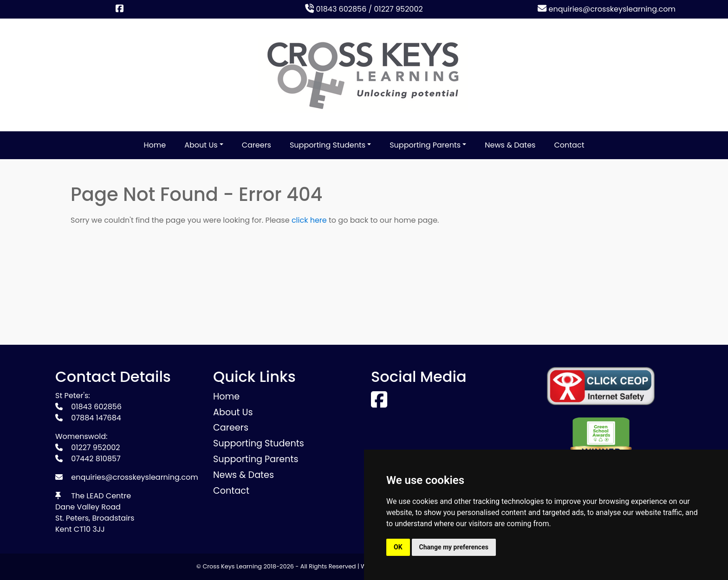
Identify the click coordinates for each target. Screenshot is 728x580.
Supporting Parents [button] (425, 145)
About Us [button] (201, 145)
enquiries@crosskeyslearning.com (607, 9)
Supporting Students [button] (328, 145)
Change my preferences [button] (454, 547)
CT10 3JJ (89, 529)
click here (309, 220)
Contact (569, 145)
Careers (257, 145)
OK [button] (398, 547)
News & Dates (510, 145)
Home (155, 145)
